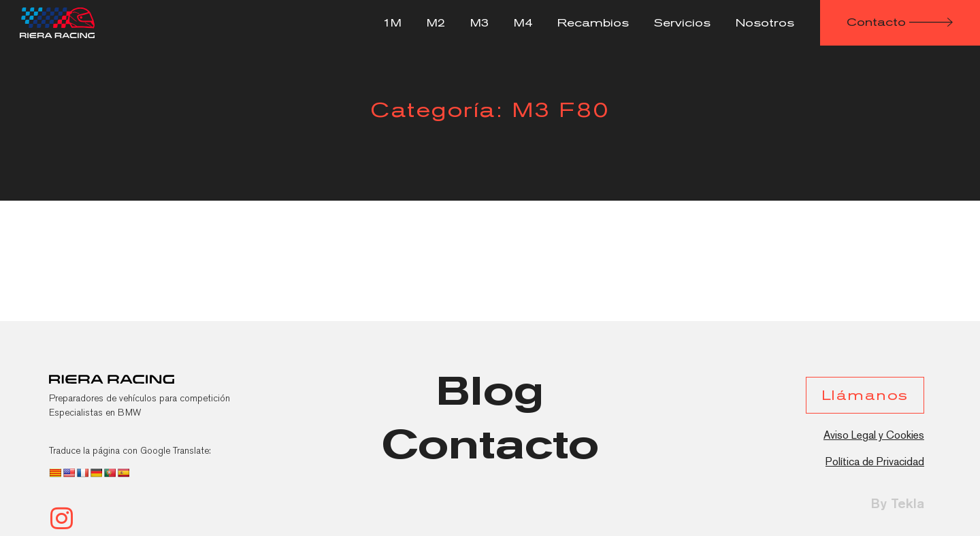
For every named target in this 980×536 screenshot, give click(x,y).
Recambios (593, 23)
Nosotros (765, 23)
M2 (436, 23)
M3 (479, 23)
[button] (900, 23)
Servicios (682, 23)
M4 (523, 23)
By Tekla (897, 503)
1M (392, 23)
